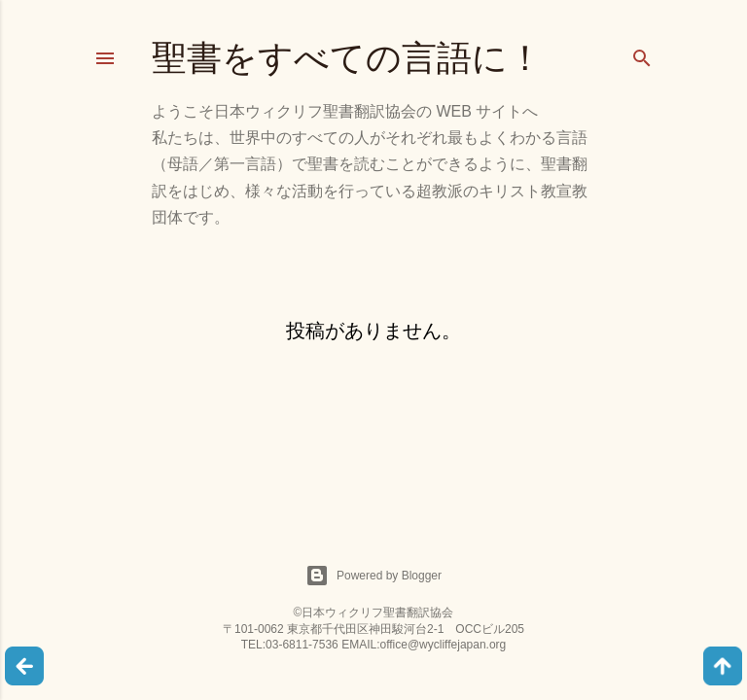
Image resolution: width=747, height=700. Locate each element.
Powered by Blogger (373, 576)
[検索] (642, 54)
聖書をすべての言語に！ (347, 58)
